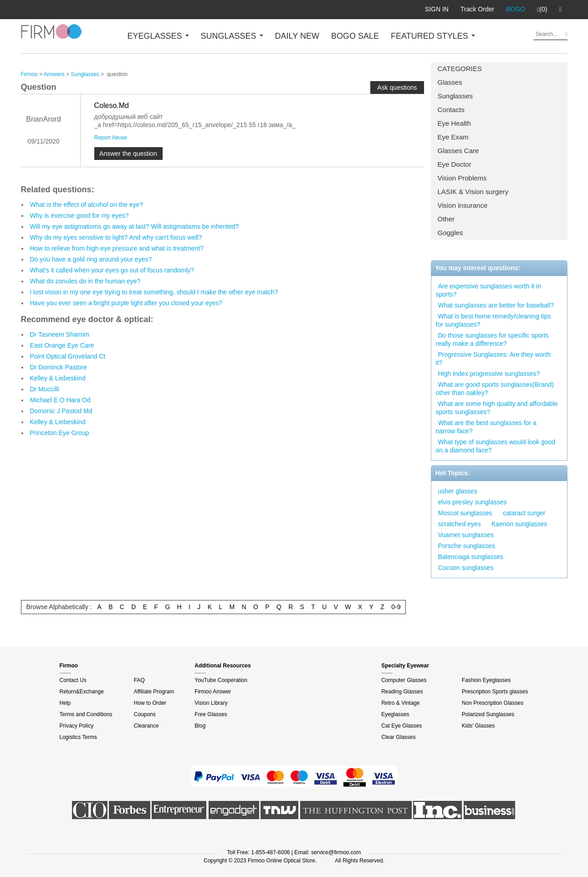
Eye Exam (453, 137)
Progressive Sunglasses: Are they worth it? (493, 359)
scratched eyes (460, 524)
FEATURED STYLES (433, 36)
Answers (54, 74)
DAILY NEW (297, 36)
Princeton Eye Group (60, 433)
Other (446, 219)
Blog (200, 726)
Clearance (146, 726)
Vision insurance (463, 205)
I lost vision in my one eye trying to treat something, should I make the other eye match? (154, 292)
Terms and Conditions (86, 714)
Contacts (451, 110)
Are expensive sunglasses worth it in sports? (488, 290)
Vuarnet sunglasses (466, 535)
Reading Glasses (402, 692)
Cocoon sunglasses (466, 568)
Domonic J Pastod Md (61, 411)
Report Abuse (111, 138)
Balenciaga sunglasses (471, 557)
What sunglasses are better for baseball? (496, 305)
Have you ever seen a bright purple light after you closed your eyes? (126, 303)
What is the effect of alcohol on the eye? (87, 205)
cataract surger (524, 513)
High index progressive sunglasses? (489, 374)
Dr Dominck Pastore (59, 367)
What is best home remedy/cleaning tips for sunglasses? (493, 320)
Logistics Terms (78, 737)
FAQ (139, 680)
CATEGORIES (460, 69)
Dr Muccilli (45, 389)
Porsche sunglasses (467, 546)
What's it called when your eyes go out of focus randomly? (112, 270)
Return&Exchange (82, 692)
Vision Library (211, 703)
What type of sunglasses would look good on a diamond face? (496, 446)
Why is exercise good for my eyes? (79, 215)
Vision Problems (462, 178)
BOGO (516, 9)
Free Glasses (211, 714)
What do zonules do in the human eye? (85, 281)
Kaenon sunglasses (519, 524)
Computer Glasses (404, 680)
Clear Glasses (398, 737)
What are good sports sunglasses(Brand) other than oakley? (495, 389)
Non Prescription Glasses (493, 703)
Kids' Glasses (478, 726)
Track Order (477, 9)
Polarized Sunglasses (488, 714)
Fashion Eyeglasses (486, 680)
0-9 (396, 607)
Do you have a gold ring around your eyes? (91, 259)
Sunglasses (455, 96)
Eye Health (454, 123)
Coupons (145, 714)
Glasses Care (458, 151)
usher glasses (458, 491)
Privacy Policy (77, 726)
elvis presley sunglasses (473, 502)
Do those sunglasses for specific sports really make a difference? (492, 339)
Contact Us (73, 680)
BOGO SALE (355, 36)
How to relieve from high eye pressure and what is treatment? (117, 248)
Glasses (450, 82)
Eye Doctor (455, 164)
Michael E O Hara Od (60, 400)
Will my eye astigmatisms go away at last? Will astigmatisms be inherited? (135, 226)
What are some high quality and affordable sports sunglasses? (497, 408)
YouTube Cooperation (221, 680)
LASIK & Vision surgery (473, 192)
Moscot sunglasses (465, 513)
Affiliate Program (154, 692)
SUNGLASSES (232, 36)
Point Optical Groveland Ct (68, 356)
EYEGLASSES (158, 36)
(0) (542, 10)
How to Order (150, 703)
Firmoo (29, 74)
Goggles (450, 233)
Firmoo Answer (213, 692)
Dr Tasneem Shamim (60, 334)
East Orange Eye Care (62, 345)
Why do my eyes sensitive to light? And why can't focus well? (116, 237)
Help (65, 703)
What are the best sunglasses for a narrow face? (486, 427)
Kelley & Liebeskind (58, 378)
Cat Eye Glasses (401, 726)
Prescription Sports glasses (495, 692)
